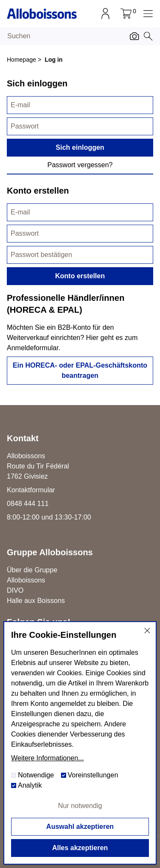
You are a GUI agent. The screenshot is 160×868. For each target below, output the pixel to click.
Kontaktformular (31, 490)
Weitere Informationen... (47, 758)
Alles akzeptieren (80, 848)
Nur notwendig (80, 806)
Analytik (26, 785)
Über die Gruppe (32, 570)
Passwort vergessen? (80, 165)
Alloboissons (26, 580)
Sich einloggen (80, 147)
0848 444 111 (28, 504)
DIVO (15, 590)
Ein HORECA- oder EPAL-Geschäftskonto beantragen (80, 370)
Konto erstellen (80, 276)
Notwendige (33, 775)
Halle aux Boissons (36, 601)
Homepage (22, 60)
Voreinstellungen (90, 775)
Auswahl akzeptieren (80, 827)
